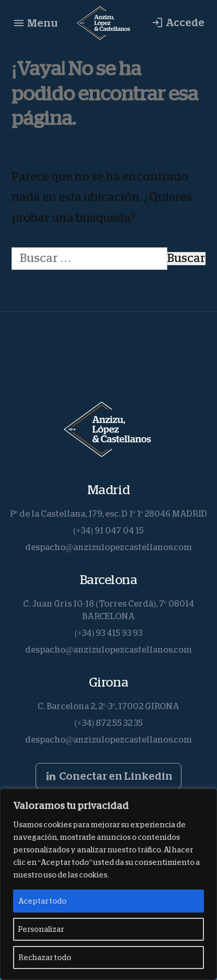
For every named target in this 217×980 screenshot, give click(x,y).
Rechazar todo (45, 958)
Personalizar (41, 929)
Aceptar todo (42, 901)
